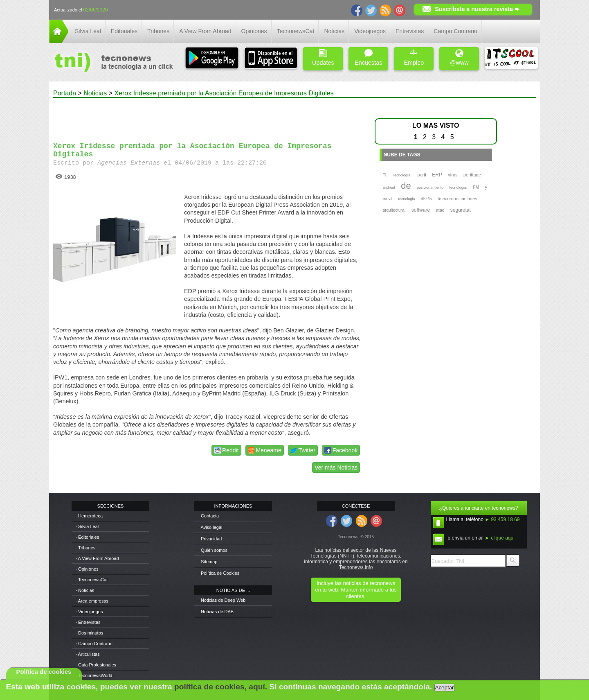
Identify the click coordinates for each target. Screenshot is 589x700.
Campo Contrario (455, 31)
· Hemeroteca (89, 516)
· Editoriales (87, 537)
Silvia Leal (88, 31)
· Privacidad (210, 539)
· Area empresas (92, 601)
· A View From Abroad (97, 558)
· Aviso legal (210, 527)
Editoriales (124, 31)
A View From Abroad (205, 31)
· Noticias (85, 590)
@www (459, 58)
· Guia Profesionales (96, 665)
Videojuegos (370, 31)
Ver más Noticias (336, 467)
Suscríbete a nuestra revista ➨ (477, 9)
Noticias (334, 31)
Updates (323, 58)
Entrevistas (410, 31)
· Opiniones (87, 569)
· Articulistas (88, 654)
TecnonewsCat (296, 31)
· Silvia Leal (87, 526)
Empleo (414, 58)
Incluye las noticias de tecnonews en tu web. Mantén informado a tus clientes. (356, 590)
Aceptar (445, 688)
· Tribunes (85, 548)
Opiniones (254, 31)
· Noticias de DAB (216, 612)
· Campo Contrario (94, 644)
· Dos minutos (89, 633)
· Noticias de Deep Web (222, 600)
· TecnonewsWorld (94, 675)
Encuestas (368, 58)
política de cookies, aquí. (221, 687)
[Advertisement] (208, 116)
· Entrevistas (88, 622)
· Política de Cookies (219, 573)
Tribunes (158, 31)
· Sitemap (208, 562)
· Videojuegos (89, 612)
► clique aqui (500, 538)
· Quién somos (213, 550)
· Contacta (209, 516)
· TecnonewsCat (92, 580)
